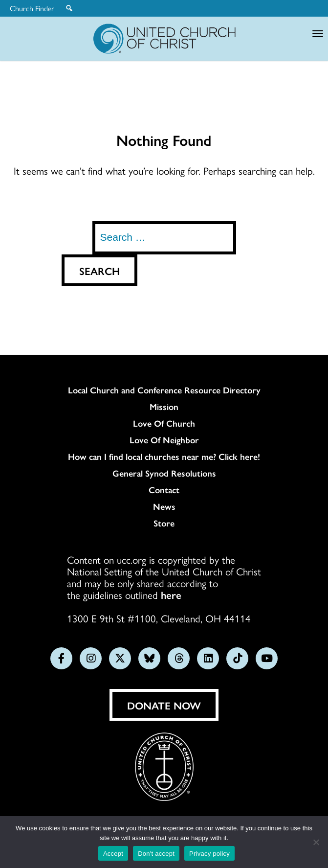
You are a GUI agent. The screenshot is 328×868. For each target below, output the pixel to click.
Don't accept (156, 854)
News (164, 506)
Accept (113, 854)
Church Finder (32, 8)
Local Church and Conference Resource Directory (164, 390)
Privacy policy (209, 854)
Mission (164, 407)
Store (164, 523)
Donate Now (164, 705)
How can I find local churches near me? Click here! (164, 457)
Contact (164, 490)
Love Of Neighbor (164, 440)
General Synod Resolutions (164, 473)
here (171, 594)
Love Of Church (164, 423)
